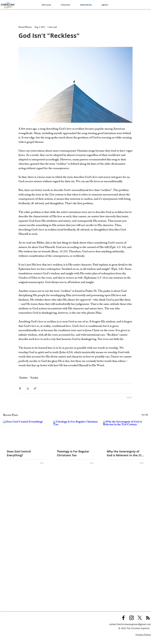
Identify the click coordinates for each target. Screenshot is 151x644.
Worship (34, 378)
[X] (140, 618)
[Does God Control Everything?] (26, 433)
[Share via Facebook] (20, 388)
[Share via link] (35, 388)
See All (145, 415)
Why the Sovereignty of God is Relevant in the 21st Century (125, 453)
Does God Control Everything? (19, 453)
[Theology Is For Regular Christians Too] (76, 433)
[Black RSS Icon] (148, 618)
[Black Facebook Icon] (123, 618)
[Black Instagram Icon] (132, 618)
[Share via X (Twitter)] (28, 388)
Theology (23, 378)
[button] (86, 5)
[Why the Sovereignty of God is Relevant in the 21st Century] (125, 433)
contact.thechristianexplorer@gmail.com (130, 624)
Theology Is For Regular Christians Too (73, 453)
